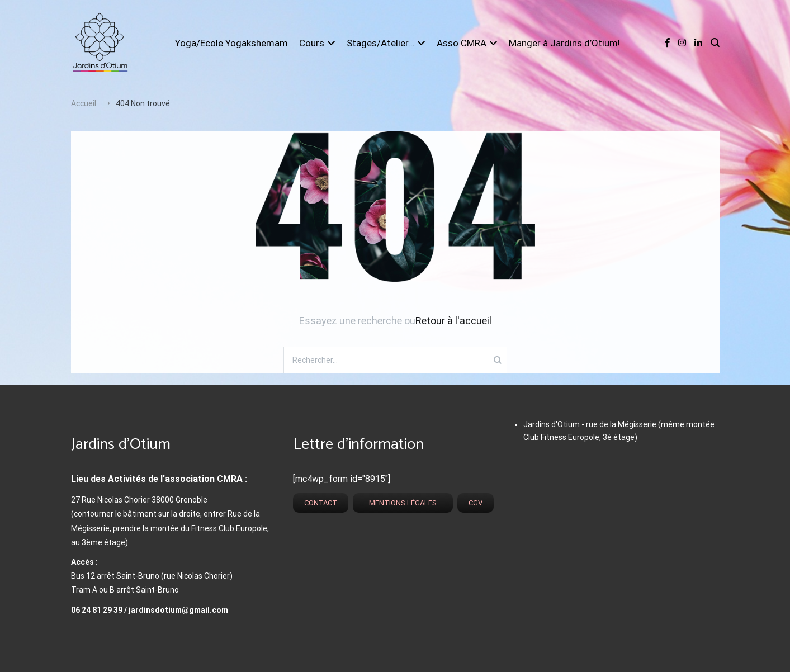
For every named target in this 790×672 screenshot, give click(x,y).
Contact (321, 503)
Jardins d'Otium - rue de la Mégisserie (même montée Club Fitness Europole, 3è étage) (619, 430)
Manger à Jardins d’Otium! (564, 43)
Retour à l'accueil (453, 321)
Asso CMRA (462, 43)
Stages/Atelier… (380, 43)
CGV (476, 503)
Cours (312, 43)
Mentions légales (403, 503)
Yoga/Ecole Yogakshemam (231, 43)
